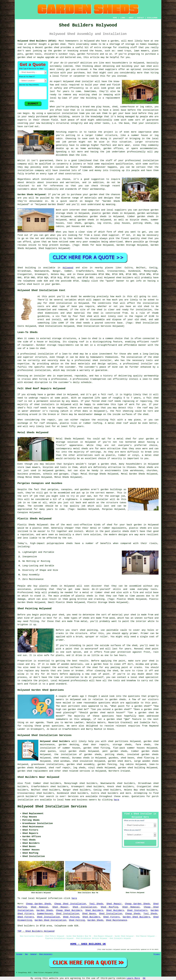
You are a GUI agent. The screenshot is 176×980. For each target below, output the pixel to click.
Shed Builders (94, 910)
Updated (33, 954)
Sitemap (19, 954)
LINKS (123, 18)
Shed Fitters (26, 917)
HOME (115, 18)
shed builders (125, 278)
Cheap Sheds (133, 914)
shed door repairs (96, 745)
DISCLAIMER (152, 18)
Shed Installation (85, 907)
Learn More (133, 978)
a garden (113, 41)
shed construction (70, 174)
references (56, 186)
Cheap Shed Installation (70, 904)
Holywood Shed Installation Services (52, 807)
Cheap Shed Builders (69, 910)
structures (152, 142)
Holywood (68, 268)
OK (144, 978)
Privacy (157, 954)
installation (70, 113)
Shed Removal (40, 907)
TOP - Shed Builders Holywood (36, 931)
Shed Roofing (109, 907)
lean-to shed (37, 348)
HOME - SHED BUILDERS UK (88, 944)
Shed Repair (114, 904)
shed (78, 81)
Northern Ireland (119, 771)
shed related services (76, 771)
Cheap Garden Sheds (39, 904)
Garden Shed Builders (136, 917)
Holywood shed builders (55, 741)
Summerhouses (45, 914)
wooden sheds (150, 761)
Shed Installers (137, 910)
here (117, 800)
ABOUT (131, 18)
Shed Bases (89, 914)
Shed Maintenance (117, 920)
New (26, 954)
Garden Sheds (45, 910)
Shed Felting (71, 917)
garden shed (97, 195)
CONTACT (140, 18)
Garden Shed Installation (50, 920)
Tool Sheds (96, 904)
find (27, 783)
